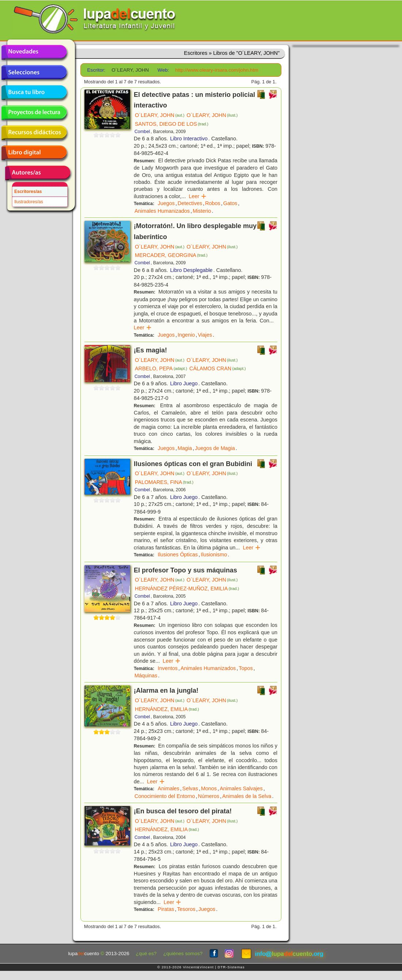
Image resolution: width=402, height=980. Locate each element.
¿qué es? (146, 953)
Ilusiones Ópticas (178, 555)
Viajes (205, 335)
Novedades (34, 52)
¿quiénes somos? (183, 953)
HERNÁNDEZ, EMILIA (167, 709)
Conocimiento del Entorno (165, 796)
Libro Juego (184, 383)
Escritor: (96, 70)
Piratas (166, 909)
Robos (213, 203)
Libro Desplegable (191, 270)
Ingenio (186, 335)
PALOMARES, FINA (164, 482)
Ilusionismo (214, 555)
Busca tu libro (34, 92)
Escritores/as (28, 192)
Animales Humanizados (162, 211)
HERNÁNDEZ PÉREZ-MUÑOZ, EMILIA (187, 589)
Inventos (168, 668)
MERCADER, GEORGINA (171, 255)
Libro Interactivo (189, 139)
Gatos (230, 203)
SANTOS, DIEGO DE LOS (172, 124)
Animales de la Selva (247, 796)
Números (209, 796)
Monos (209, 788)
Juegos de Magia (215, 448)
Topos (246, 668)
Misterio (202, 211)
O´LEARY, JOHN (160, 115)
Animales (169, 788)
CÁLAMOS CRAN (218, 368)
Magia (185, 448)
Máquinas (146, 676)
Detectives (190, 203)
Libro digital (34, 153)
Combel (142, 132)
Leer (198, 196)
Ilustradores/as (29, 202)
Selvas (190, 788)
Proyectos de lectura (34, 113)
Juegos (166, 203)
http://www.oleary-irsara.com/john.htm (217, 70)
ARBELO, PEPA (161, 368)
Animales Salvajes (241, 788)
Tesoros (186, 909)
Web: (163, 70)
